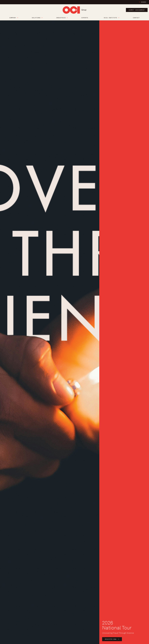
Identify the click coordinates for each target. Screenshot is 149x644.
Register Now (111, 639)
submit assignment (137, 10)
